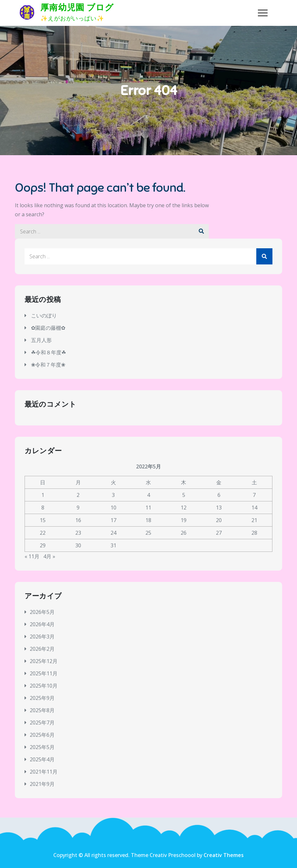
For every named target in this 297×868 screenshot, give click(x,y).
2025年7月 (42, 723)
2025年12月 (44, 661)
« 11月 (32, 556)
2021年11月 (44, 772)
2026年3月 (42, 637)
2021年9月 (42, 784)
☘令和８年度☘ (48, 352)
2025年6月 (42, 735)
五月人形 (41, 340)
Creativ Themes (224, 855)
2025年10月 (44, 686)
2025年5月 (42, 747)
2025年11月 (44, 673)
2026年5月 (42, 612)
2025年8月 (42, 710)
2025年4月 (42, 759)
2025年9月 (42, 698)
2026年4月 (42, 624)
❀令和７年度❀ (48, 365)
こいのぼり (44, 316)
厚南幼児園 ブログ (77, 8)
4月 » (49, 556)
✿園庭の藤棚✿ (48, 328)
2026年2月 (42, 649)
